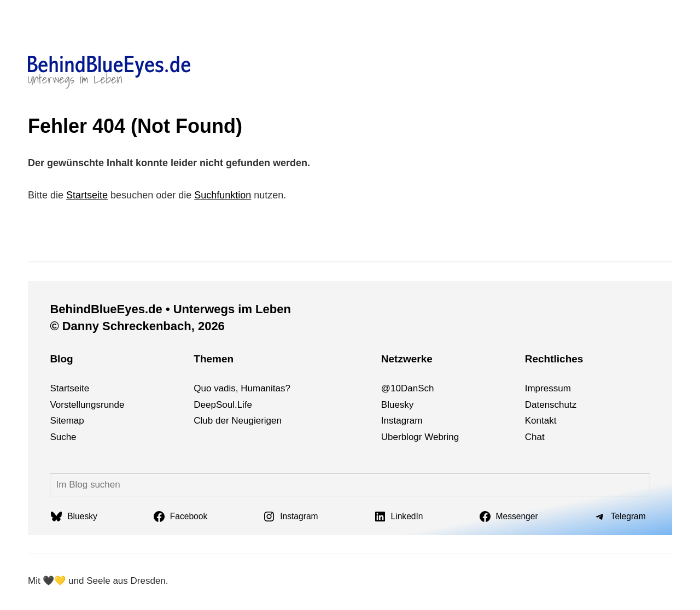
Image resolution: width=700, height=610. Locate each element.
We (431, 437)
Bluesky (398, 405)
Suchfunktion (223, 195)
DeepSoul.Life (223, 405)
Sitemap (67, 421)
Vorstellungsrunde (87, 405)
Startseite (87, 195)
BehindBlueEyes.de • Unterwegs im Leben (170, 309)
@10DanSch (408, 388)
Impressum (548, 388)
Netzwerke (407, 359)
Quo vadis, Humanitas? (242, 388)
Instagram (402, 421)
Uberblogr (402, 437)
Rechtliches (554, 359)
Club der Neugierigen (238, 421)
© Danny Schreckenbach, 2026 (137, 326)
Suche (63, 437)
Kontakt (541, 421)
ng (454, 437)
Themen (214, 359)
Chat (535, 437)
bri (443, 437)
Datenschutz (551, 405)
